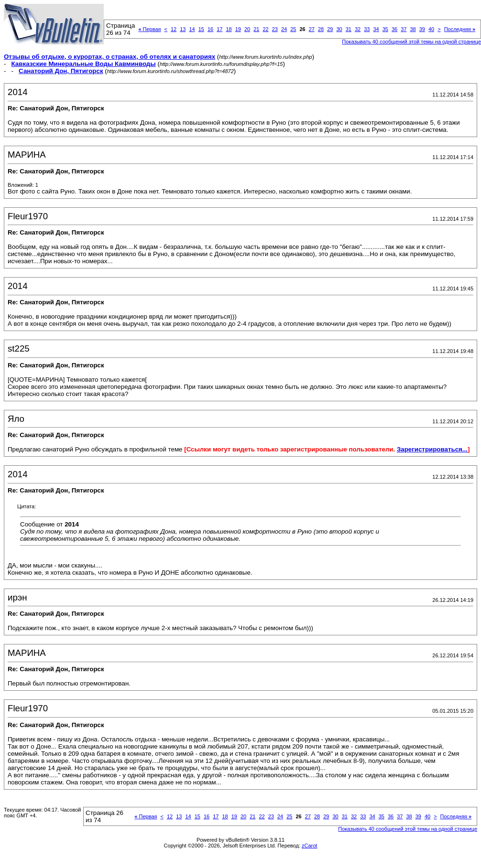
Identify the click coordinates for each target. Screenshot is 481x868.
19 (238, 29)
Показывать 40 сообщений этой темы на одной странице (408, 829)
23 (275, 29)
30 (339, 29)
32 (358, 29)
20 (247, 29)
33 (367, 29)
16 (210, 29)
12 (174, 29)
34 (376, 29)
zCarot (309, 846)
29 (330, 29)
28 (321, 29)
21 (256, 29)
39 (422, 29)
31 (349, 29)
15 (201, 29)
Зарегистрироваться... (432, 449)
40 (431, 29)
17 (219, 29)
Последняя (460, 29)
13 (183, 29)
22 (265, 29)
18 (229, 29)
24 (284, 29)
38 (413, 29)
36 (394, 29)
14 (192, 29)
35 (385, 29)
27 (312, 29)
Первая (149, 29)
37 (404, 29)
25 (293, 29)
